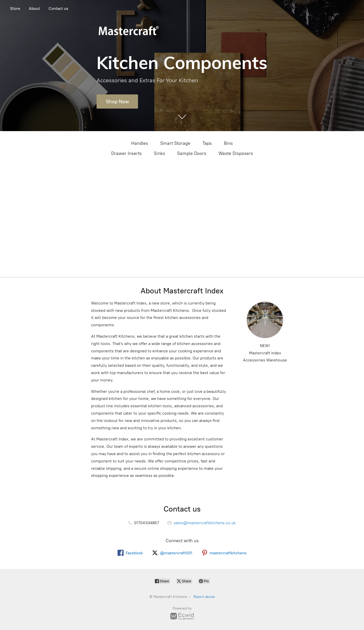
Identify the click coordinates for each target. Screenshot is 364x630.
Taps (207, 143)
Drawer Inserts (127, 153)
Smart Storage (175, 143)
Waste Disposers (236, 153)
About (34, 8)
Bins (228, 143)
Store (15, 8)
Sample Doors (192, 153)
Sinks (160, 153)
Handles (140, 143)
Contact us (58, 8)
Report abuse (204, 597)
